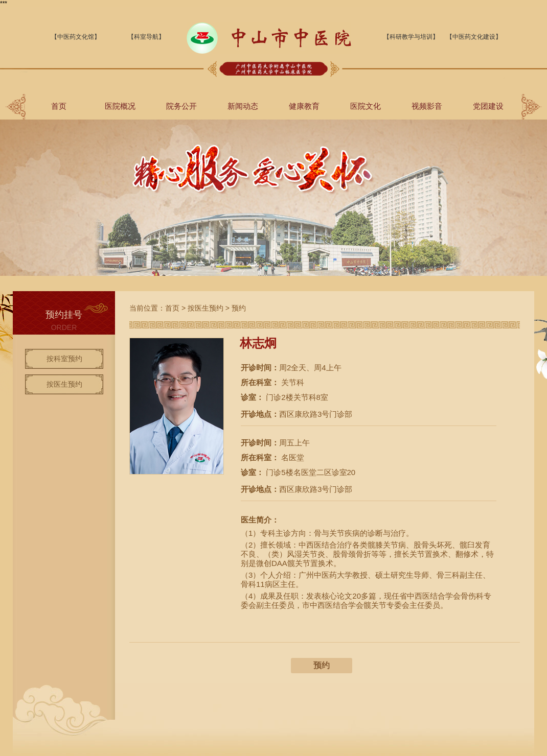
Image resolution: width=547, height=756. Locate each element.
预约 (239, 308)
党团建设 (488, 106)
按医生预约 (64, 384)
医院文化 (366, 106)
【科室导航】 (146, 37)
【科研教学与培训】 (411, 37)
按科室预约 (64, 359)
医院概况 (120, 106)
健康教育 (304, 106)
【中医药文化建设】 (474, 37)
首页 (59, 106)
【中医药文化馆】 (76, 37)
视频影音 (427, 106)
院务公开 (181, 106)
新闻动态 (243, 106)
